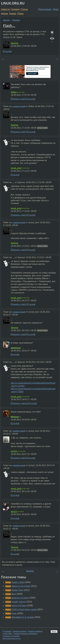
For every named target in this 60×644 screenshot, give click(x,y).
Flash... (9, 25)
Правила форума (20, 631)
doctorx (14, 512)
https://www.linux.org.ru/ (12, 638)
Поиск (20, 14)
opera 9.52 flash (19, 606)
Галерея (15, 9)
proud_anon (16, 168)
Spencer (15, 43)
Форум (4, 14)
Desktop (16, 20)
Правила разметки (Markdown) (26, 634)
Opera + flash (18, 582)
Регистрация (45, 9)
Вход (56, 9)
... (13, 182)
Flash (14, 613)
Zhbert (14, 92)
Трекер (13, 14)
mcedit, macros (19, 602)
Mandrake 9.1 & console (23, 617)
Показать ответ (18, 99)
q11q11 (14, 451)
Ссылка (7, 51)
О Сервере (7, 631)
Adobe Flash (17, 590)
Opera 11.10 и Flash (21, 586)
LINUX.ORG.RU (13, 3)
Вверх (54, 632)
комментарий (19, 106)
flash (14, 594)
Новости (5, 9)
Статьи (24, 9)
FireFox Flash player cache (24, 610)
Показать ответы (19, 403)
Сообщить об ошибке (11, 636)
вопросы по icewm (20, 598)
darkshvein (16, 348)
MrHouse (15, 417)
